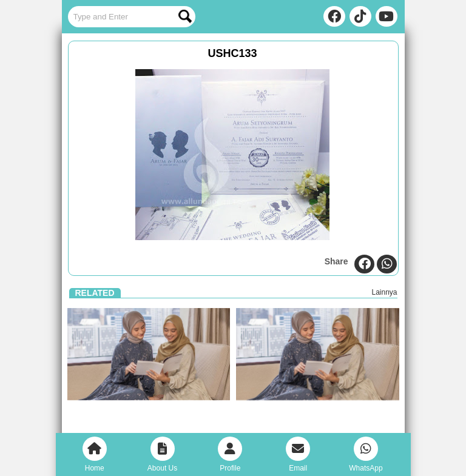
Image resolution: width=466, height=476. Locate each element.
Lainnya (384, 292)
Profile (230, 454)
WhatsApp (366, 454)
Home (95, 454)
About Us (162, 454)
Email (298, 454)
